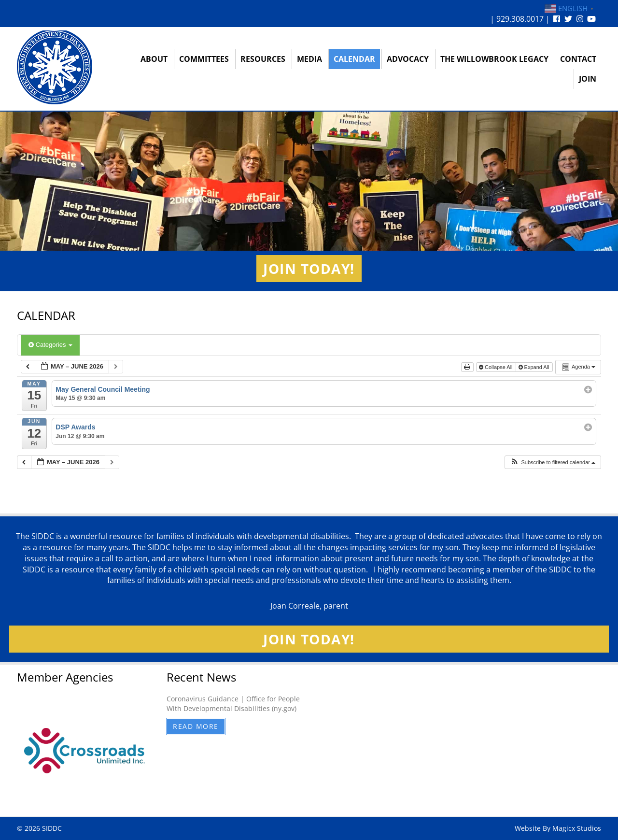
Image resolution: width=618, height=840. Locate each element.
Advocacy (408, 59)
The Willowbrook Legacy (494, 59)
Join (588, 79)
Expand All (535, 367)
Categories (50, 345)
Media (309, 59)
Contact (578, 59)
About (154, 59)
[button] (553, 463)
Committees (204, 59)
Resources (263, 59)
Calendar (354, 59)
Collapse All (497, 367)
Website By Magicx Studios (558, 828)
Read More (196, 726)
